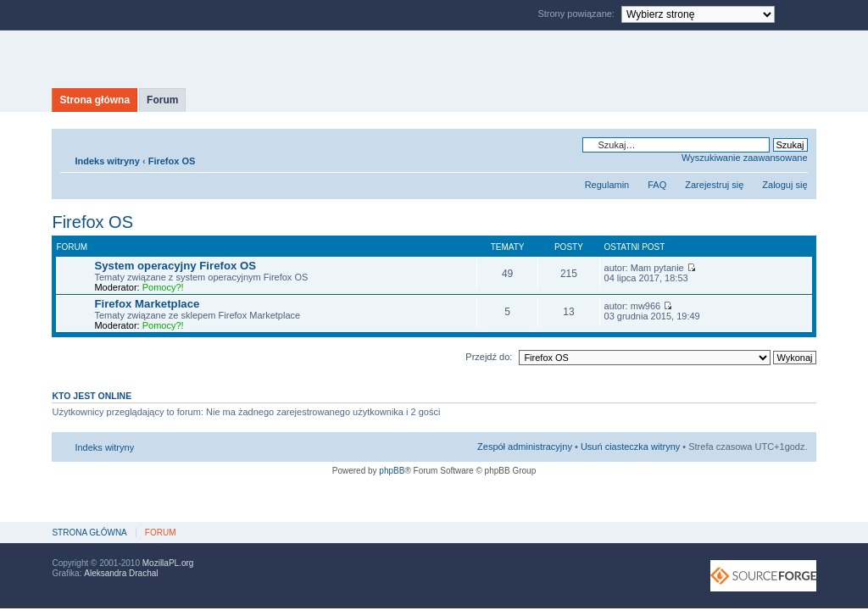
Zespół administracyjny (525, 447)
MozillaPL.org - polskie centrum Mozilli (211, 59)
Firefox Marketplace (147, 304)
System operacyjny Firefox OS (175, 266)
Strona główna (95, 100)
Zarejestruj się (714, 185)
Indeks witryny (107, 161)
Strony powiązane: (577, 14)
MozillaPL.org (168, 563)
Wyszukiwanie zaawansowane (744, 158)
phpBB (392, 471)
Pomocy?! (163, 287)
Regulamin (607, 185)
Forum (162, 100)
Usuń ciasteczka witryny (630, 447)
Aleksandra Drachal (121, 573)
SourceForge (763, 576)
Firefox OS (172, 161)
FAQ (657, 185)
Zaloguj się (785, 185)
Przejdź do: (489, 357)
